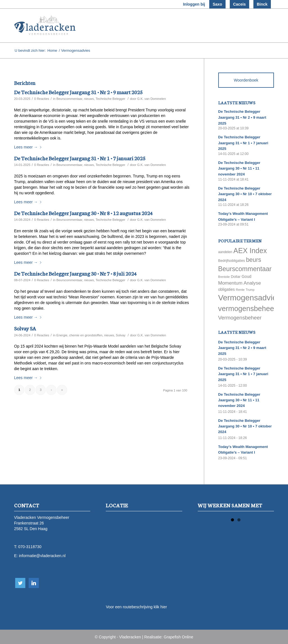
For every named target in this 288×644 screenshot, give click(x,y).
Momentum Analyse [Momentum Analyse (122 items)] (240, 283)
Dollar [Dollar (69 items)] (236, 277)
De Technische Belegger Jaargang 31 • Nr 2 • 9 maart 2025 (78, 92)
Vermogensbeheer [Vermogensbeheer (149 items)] (240, 318)
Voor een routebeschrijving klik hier (136, 607)
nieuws (89, 99)
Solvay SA (25, 328)
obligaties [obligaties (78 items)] (227, 289)
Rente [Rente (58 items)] (240, 290)
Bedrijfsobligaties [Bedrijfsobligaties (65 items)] (232, 261)
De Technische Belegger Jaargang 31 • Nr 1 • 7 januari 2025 (80, 158)
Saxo (217, 4)
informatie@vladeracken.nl (42, 556)
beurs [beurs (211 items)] (254, 260)
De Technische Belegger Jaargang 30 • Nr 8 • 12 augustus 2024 (83, 213)
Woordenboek (246, 80)
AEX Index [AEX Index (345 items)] (250, 251)
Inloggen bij (194, 4)
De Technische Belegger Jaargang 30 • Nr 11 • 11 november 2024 (239, 168)
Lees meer (29, 147)
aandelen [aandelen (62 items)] (225, 252)
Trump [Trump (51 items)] (250, 290)
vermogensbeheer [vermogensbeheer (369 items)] (247, 309)
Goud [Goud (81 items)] (247, 276)
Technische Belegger (110, 99)
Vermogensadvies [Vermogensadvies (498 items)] (250, 298)
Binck (262, 4)
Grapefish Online (178, 637)
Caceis (239, 4)
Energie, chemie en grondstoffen (79, 335)
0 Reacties (42, 99)
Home (52, 50)
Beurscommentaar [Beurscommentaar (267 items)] (245, 269)
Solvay (121, 335)
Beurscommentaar (69, 99)
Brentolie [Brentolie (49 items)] (224, 277)
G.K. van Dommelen (152, 99)
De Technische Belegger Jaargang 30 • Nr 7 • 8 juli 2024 (75, 273)
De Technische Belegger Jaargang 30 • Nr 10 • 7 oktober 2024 (245, 194)
